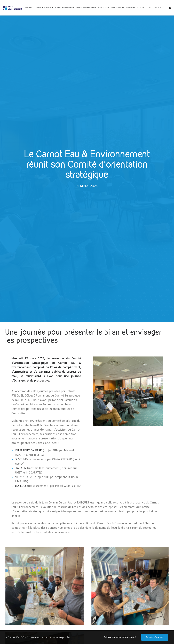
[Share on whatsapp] (91, 595)
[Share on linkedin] (87, 595)
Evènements (132, 8)
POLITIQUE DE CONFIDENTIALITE (110, 636)
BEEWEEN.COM (145, 636)
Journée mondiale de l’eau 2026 (86, 541)
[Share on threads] (78, 595)
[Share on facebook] (69, 595)
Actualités (145, 8)
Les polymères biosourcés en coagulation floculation (29, 541)
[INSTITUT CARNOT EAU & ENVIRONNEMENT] (13, 8)
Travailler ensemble (86, 8)
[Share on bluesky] (96, 595)
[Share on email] (105, 595)
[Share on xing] (100, 595)
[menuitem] (29, 8)
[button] (170, 8)
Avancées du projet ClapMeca (137, 541)
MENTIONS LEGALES (86, 636)
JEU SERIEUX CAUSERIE (28, 208)
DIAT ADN (20, 225)
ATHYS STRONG (24, 234)
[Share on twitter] (74, 595)
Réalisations (118, 8)
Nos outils (104, 8)
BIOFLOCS (21, 243)
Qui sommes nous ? (44, 8)
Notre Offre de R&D (64, 8)
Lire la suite (24, 560)
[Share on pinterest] (83, 595)
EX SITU (19, 217)
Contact (157, 8)
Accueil (29, 8)
